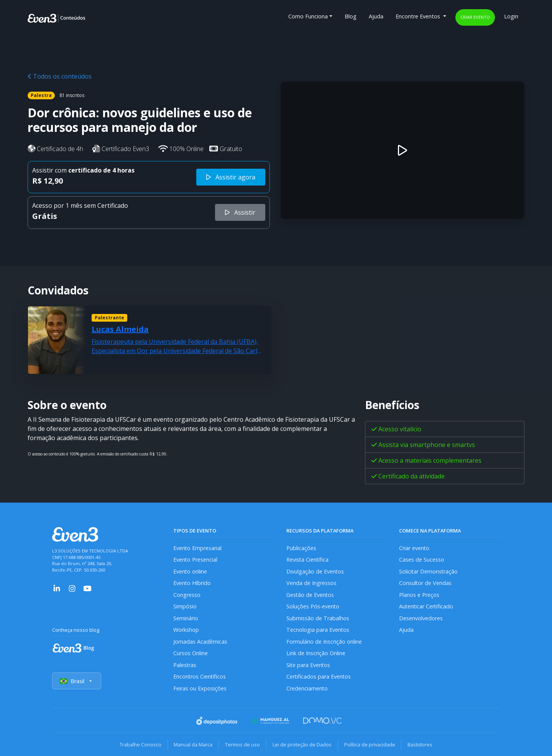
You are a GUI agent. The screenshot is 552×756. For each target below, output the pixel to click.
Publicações (301, 548)
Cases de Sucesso (422, 560)
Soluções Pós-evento (313, 607)
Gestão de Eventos (310, 595)
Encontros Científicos (200, 677)
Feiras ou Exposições (200, 689)
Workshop (186, 630)
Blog (351, 16)
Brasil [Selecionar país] (77, 681)
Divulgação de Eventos (315, 571)
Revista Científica (308, 560)
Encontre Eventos (419, 16)
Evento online (190, 571)
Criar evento (475, 17)
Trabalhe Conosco (140, 744)
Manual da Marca (193, 744)
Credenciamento (307, 689)
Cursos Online (191, 653)
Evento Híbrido (192, 583)
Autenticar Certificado (427, 607)
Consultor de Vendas (426, 583)
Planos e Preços (419, 595)
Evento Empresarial (198, 548)
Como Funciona (308, 16)
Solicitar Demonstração (429, 571)
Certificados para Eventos (319, 677)
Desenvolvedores (421, 618)
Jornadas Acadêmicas (200, 642)
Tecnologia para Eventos (318, 630)
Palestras (185, 665)
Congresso (187, 595)
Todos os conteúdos (60, 76)
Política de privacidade (370, 744)
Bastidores (420, 744)
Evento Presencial (195, 560)
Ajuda (376, 16)
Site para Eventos (309, 665)
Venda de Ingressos (311, 583)
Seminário (186, 618)
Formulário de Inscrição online (324, 642)
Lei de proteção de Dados (302, 744)
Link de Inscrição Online (316, 653)
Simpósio (185, 607)
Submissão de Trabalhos (318, 618)
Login (511, 16)
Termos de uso (242, 744)
